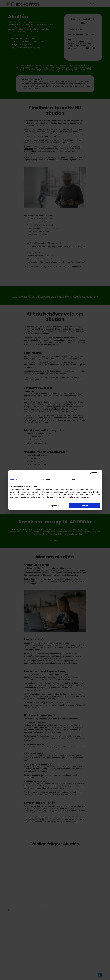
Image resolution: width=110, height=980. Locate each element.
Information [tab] (45, 479)
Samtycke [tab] (14, 479)
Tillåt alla (85, 506)
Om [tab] (73, 479)
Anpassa (55, 506)
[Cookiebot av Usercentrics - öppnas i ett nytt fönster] (91, 473)
